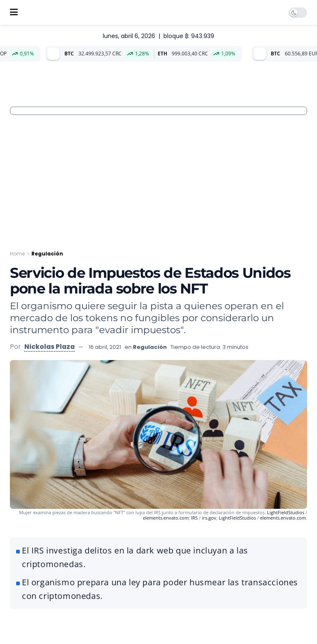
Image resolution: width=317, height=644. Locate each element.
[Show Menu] (14, 12)
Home (17, 254)
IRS (194, 518)
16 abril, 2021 (105, 347)
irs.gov (209, 518)
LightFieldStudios (286, 512)
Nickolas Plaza (50, 347)
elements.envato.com (166, 518)
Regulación (47, 254)
